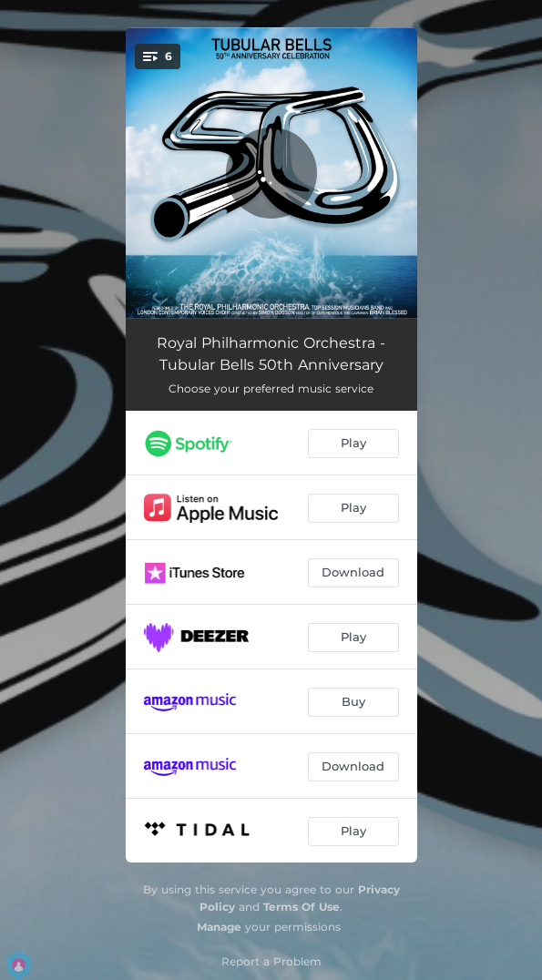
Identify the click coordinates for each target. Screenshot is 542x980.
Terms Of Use (302, 907)
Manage (219, 927)
